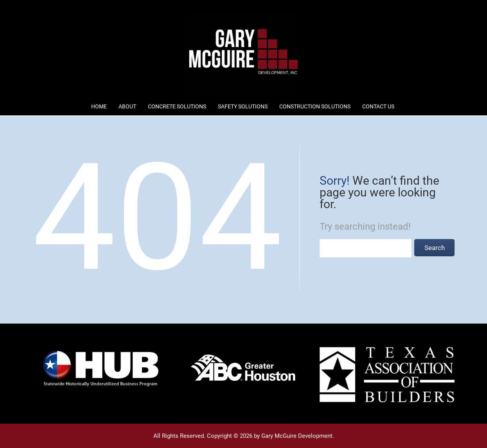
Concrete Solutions (177, 106)
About (127, 106)
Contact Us (378, 106)
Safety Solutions (243, 106)
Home (99, 106)
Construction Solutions (315, 106)
